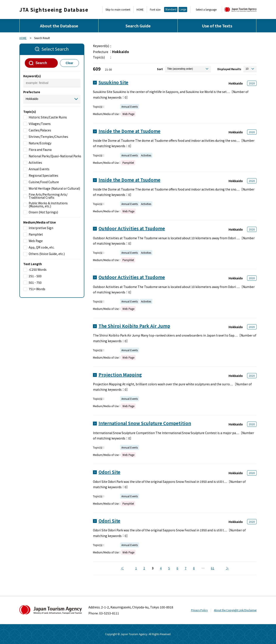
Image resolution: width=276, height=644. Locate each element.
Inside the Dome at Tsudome (129, 131)
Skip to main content (118, 9)
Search (41, 63)
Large (183, 9)
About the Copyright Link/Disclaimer (235, 610)
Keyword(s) (32, 76)
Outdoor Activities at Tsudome (132, 228)
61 (213, 568)
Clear (70, 63)
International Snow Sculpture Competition (145, 423)
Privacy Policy (199, 610)
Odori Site (109, 472)
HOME (140, 9)
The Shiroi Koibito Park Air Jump (134, 326)
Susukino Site (113, 82)
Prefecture (32, 92)
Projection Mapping (120, 375)
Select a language (206, 9)
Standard (171, 9)
